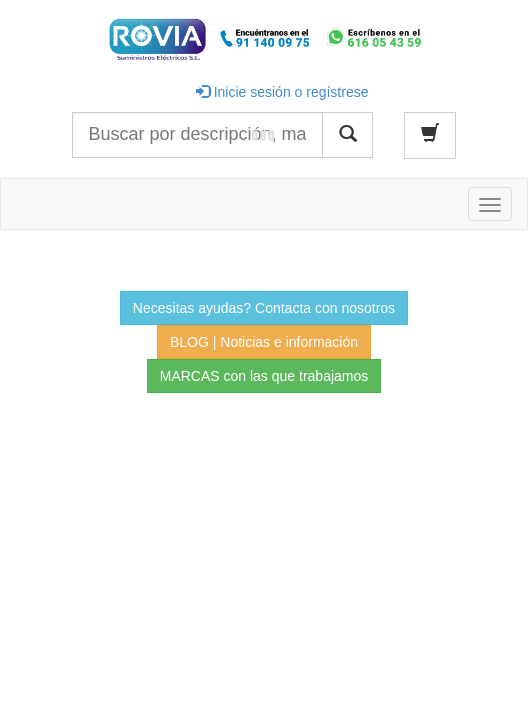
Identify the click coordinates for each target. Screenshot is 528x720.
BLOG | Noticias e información (264, 342)
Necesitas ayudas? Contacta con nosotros (264, 308)
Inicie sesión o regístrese (282, 92)
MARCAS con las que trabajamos (264, 376)
